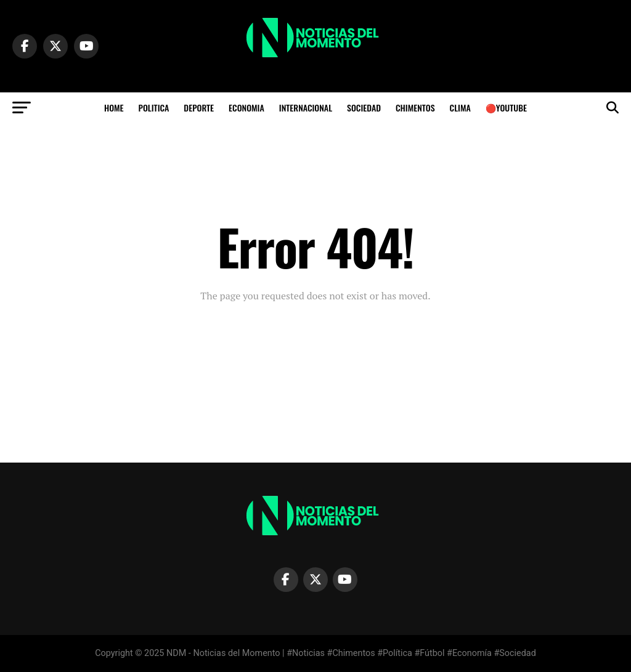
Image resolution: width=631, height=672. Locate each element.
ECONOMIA (246, 107)
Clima (460, 107)
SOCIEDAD (364, 107)
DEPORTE (199, 107)
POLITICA (154, 107)
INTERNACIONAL (306, 107)
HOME (114, 107)
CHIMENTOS (415, 107)
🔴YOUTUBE (506, 107)
